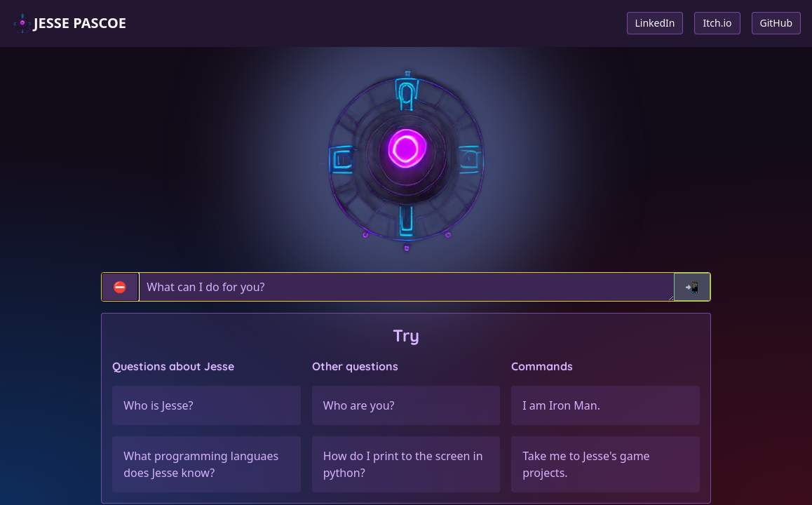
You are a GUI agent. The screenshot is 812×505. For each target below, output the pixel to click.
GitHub (777, 23)
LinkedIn (655, 23)
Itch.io (717, 23)
